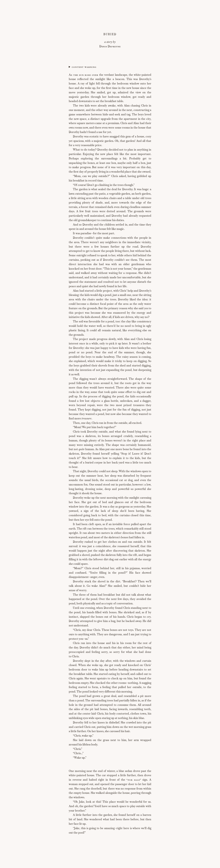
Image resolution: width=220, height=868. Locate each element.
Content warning (84, 67)
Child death (110, 67)
